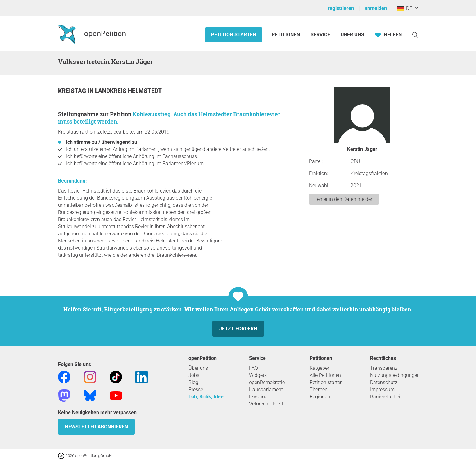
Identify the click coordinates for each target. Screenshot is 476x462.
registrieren (341, 8)
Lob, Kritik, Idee (206, 397)
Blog (193, 382)
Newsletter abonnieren (96, 427)
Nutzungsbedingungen (395, 375)
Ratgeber (319, 368)
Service (320, 35)
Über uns (198, 368)
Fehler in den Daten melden (344, 199)
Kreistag (73, 91)
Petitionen (286, 35)
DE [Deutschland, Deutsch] (405, 8)
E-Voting (258, 397)
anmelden (376, 8)
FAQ (254, 368)
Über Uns (352, 35)
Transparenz (384, 368)
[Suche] (415, 35)
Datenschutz (384, 382)
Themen (319, 390)
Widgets (258, 375)
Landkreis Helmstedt (128, 91)
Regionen (320, 397)
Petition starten (234, 35)
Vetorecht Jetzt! (266, 404)
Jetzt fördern (238, 329)
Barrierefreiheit (386, 397)
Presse (196, 390)
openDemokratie (267, 382)
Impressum (382, 390)
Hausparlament (266, 390)
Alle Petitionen (325, 375)
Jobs (194, 375)
